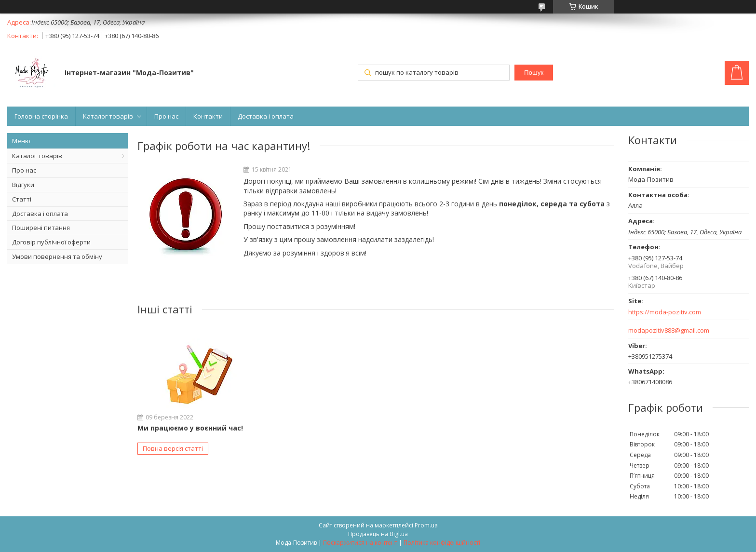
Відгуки (23, 185)
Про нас (166, 116)
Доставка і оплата (266, 116)
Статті (22, 199)
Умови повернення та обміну (57, 256)
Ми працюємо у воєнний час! (190, 428)
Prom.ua (426, 525)
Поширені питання (41, 228)
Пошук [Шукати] (534, 73)
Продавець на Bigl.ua (378, 534)
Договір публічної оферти (51, 242)
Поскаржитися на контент (360, 543)
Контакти (208, 116)
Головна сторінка (41, 116)
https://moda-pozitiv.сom (665, 312)
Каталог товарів (108, 116)
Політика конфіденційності (442, 543)
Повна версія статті (173, 448)
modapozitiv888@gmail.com (669, 330)
